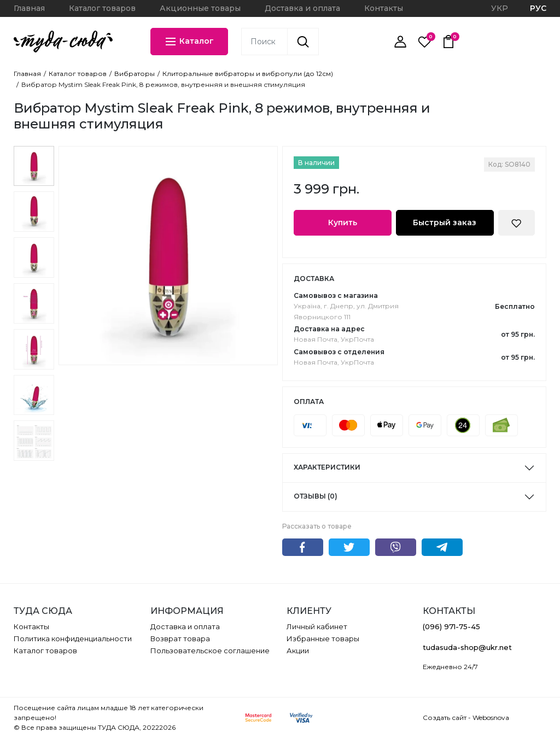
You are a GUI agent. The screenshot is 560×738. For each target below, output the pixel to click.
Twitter (349, 547)
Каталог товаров (102, 8)
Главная (29, 8)
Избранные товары (323, 639)
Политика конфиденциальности (73, 639)
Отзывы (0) (316, 496)
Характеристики (327, 467)
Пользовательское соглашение (210, 651)
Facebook (303, 547)
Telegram (442, 547)
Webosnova (491, 717)
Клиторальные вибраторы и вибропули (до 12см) (248, 74)
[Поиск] (303, 42)
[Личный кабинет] (400, 42)
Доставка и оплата (302, 8)
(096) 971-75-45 (451, 626)
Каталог (189, 42)
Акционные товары (200, 8)
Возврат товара (180, 639)
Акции (298, 651)
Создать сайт (445, 717)
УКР (500, 8)
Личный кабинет (317, 626)
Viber (396, 547)
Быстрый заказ (445, 222)
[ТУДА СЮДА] (63, 42)
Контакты (384, 8)
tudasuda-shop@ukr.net (467, 647)
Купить (343, 222)
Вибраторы (135, 74)
